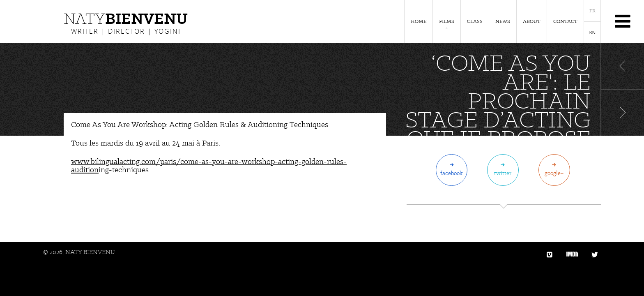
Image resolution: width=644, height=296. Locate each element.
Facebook (452, 173)
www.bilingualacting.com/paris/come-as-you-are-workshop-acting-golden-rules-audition (209, 165)
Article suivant (622, 113)
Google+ (554, 173)
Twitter (503, 173)
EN (592, 32)
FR (592, 11)
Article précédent (622, 66)
